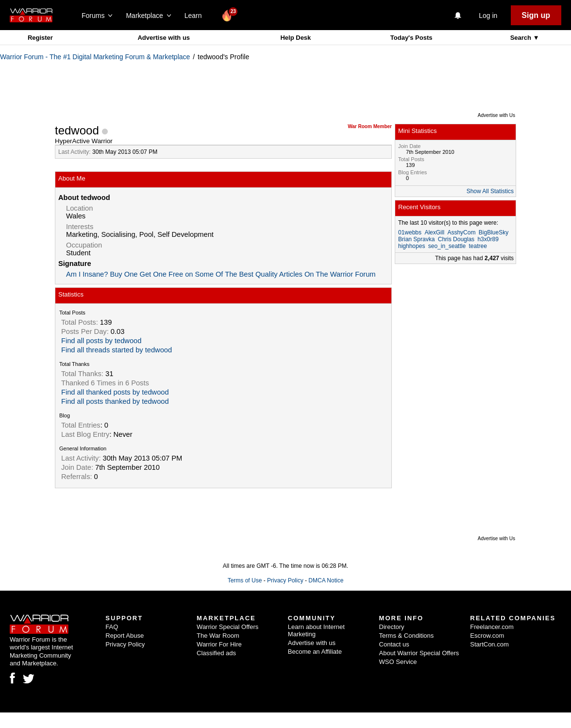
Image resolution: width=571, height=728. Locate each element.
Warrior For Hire (219, 644)
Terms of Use (245, 580)
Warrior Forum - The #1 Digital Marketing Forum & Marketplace (95, 57)
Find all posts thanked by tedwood (115, 401)
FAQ (112, 627)
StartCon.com (489, 644)
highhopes (411, 246)
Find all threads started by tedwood (117, 350)
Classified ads (216, 653)
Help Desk (295, 38)
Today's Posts (411, 38)
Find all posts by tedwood (101, 341)
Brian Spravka (416, 239)
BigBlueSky (494, 232)
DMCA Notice (326, 580)
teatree (478, 246)
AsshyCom (461, 232)
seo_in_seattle (447, 246)
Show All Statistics (490, 191)
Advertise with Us (496, 115)
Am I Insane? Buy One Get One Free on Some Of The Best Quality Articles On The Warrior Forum (221, 274)
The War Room (218, 636)
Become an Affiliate (315, 652)
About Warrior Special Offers (419, 653)
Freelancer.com (492, 627)
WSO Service (398, 662)
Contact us (394, 644)
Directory (392, 627)
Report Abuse (125, 636)
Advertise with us (164, 38)
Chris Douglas (456, 239)
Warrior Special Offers (227, 627)
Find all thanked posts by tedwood (115, 392)
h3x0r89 (488, 239)
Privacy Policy (285, 580)
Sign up (536, 15)
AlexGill (434, 232)
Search (522, 38)
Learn (196, 16)
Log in (488, 16)
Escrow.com (487, 636)
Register (40, 38)
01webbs (410, 232)
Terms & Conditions (407, 636)
